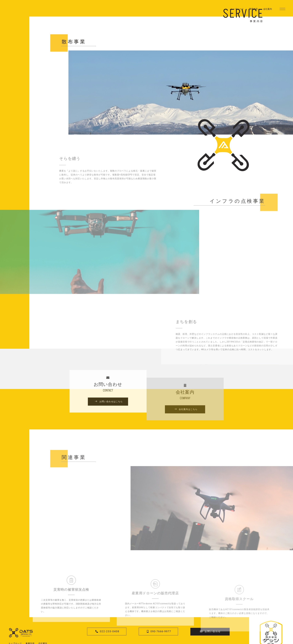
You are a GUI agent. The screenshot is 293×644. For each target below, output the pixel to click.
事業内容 (253, 11)
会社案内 (268, 11)
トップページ (237, 11)
